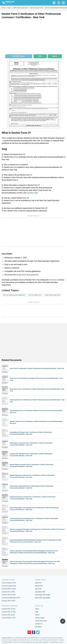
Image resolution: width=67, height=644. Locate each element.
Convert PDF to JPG (9, 609)
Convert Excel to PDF (9, 586)
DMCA (37, 615)
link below (53, 280)
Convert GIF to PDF (8, 592)
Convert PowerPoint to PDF (11, 598)
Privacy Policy (40, 618)
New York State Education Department (14, 295)
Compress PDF (40, 592)
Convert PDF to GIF (8, 615)
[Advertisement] (33, 37)
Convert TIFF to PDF (9, 595)
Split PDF (38, 583)
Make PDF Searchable (43, 598)
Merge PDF (39, 586)
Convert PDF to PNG (9, 612)
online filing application (30, 275)
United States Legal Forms (53, 295)
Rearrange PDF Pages (43, 595)
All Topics (38, 627)
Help (37, 612)
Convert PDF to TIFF (9, 618)
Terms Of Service (41, 621)
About (37, 609)
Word (55, 56)
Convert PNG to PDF (9, 589)
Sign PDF (38, 589)
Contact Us (39, 624)
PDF (40, 56)
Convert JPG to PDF (9, 601)
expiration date (32, 193)
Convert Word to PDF (9, 583)
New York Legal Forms (35, 295)
